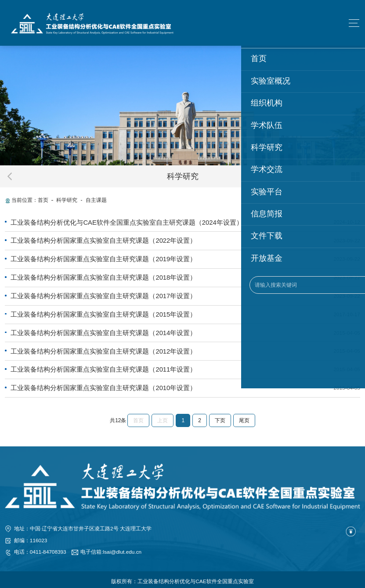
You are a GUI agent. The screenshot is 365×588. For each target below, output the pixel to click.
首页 (43, 200)
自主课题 (96, 200)
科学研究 (67, 200)
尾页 (244, 416)
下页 (220, 416)
